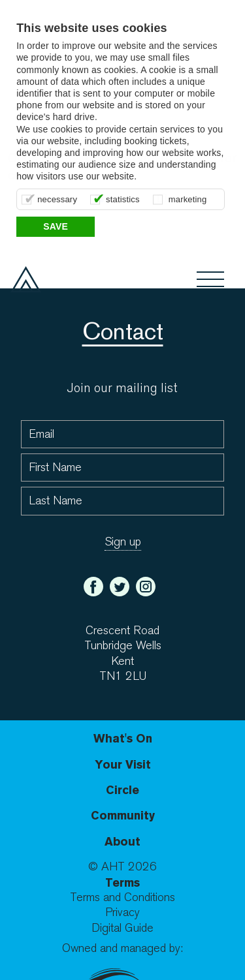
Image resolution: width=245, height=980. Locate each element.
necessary (57, 199)
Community (123, 815)
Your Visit (123, 764)
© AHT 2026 (122, 867)
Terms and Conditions (122, 897)
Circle (122, 790)
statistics (123, 199)
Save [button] (56, 226)
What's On (123, 738)
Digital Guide (122, 928)
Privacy (122, 912)
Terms (122, 882)
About (122, 841)
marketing (188, 199)
